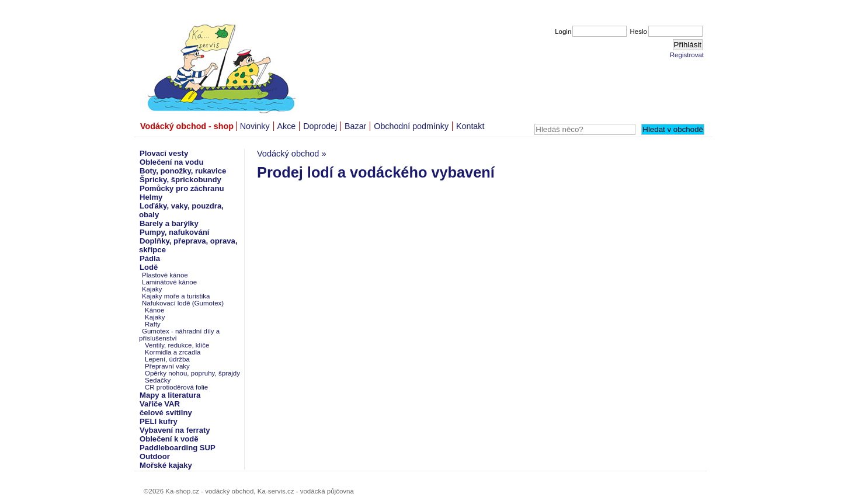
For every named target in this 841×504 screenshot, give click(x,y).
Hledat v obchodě (673, 129)
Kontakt (470, 126)
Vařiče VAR (160, 404)
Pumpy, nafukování (174, 232)
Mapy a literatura (170, 395)
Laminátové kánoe (169, 282)
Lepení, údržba (167, 359)
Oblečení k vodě (169, 439)
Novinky (255, 126)
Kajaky (152, 289)
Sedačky (158, 380)
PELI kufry (159, 421)
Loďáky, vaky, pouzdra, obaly (181, 210)
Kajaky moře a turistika (176, 296)
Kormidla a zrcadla (173, 352)
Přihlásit (688, 45)
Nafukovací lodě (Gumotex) (183, 303)
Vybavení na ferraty (175, 430)
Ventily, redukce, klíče (177, 345)
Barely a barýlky (169, 223)
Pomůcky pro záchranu (182, 188)
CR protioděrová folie (176, 387)
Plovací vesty (164, 153)
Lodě (149, 267)
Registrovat (687, 55)
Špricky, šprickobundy (180, 180)
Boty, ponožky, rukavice (183, 171)
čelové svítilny (166, 413)
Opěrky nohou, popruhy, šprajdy (192, 373)
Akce (287, 126)
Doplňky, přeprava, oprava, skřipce (188, 245)
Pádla (150, 258)
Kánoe (154, 310)
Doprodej (320, 126)
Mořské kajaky (166, 465)
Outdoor (155, 456)
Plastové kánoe (165, 275)
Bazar (355, 126)
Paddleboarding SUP (178, 448)
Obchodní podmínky (411, 126)
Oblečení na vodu (171, 162)
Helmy (151, 197)
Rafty (153, 324)
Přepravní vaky (167, 366)
